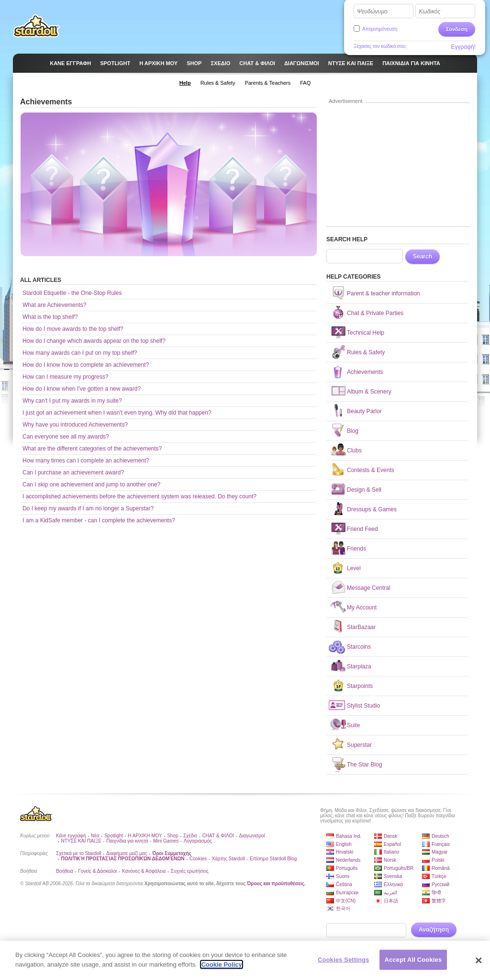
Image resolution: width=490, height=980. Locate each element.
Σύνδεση (457, 29)
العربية (390, 893)
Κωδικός (429, 11)
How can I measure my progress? (65, 377)
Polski (438, 860)
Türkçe (439, 876)
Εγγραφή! (463, 47)
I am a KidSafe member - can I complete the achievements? (99, 520)
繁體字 (439, 901)
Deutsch (440, 836)
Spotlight (114, 836)
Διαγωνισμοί (252, 836)
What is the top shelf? (50, 317)
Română (441, 868)
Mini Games (166, 841)
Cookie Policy (221, 967)
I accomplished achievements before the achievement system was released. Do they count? (139, 496)
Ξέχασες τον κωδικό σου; (380, 46)
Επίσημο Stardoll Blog (273, 859)
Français (441, 844)
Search (423, 257)
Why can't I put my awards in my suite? (72, 401)
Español (392, 844)
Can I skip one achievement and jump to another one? (91, 484)
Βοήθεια (65, 871)
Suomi (343, 876)
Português (347, 868)
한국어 (343, 908)
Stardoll (36, 26)
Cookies (198, 859)
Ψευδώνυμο (372, 11)
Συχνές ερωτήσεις (190, 871)
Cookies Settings (344, 963)
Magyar (440, 852)
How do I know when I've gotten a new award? (82, 389)
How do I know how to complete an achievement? (86, 365)
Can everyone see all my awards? (66, 437)
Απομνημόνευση (380, 29)
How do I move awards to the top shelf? (73, 329)
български (347, 893)
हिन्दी (436, 893)
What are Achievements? (54, 305)
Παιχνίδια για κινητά (127, 841)
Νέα (95, 836)
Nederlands (348, 860)
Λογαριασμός (198, 841)
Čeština (344, 884)
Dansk (390, 836)
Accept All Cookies (413, 963)
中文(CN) (346, 901)
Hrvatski (345, 852)
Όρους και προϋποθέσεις (276, 884)
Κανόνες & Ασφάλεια (144, 871)
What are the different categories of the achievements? (92, 449)
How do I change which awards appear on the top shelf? (94, 341)
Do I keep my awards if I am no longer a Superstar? (88, 508)
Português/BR (399, 868)
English (344, 844)
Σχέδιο (190, 836)
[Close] (479, 963)
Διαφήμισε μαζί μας (127, 853)
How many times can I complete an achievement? (86, 461)
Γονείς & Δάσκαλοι (97, 871)
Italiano (391, 852)
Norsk (390, 860)
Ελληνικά (393, 884)
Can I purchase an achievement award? (73, 473)
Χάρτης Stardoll (228, 859)
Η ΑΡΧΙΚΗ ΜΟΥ (145, 836)
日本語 (391, 901)
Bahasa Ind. (349, 836)
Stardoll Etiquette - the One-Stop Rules (72, 293)
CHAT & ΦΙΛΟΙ (218, 836)
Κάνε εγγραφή (71, 836)
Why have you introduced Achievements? (75, 425)
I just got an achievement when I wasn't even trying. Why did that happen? (117, 413)
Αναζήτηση (434, 930)
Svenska (393, 876)
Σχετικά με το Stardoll (79, 853)
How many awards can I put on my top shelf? (80, 353)
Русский (440, 884)
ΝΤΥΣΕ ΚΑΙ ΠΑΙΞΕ (81, 841)
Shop (173, 836)
